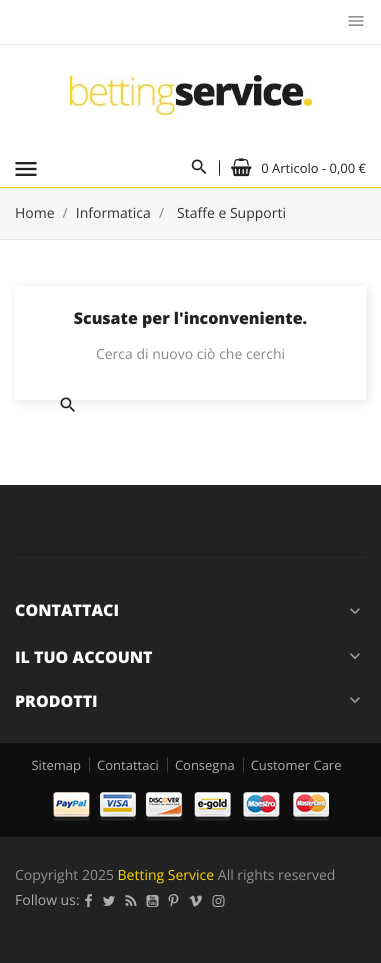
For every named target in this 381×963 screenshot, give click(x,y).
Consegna (205, 765)
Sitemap (56, 765)
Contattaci (128, 765)
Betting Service (166, 875)
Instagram (219, 901)
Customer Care (296, 765)
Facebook (89, 901)
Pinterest (174, 901)
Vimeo (196, 901)
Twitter (109, 901)
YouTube (153, 901)
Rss (131, 901)
